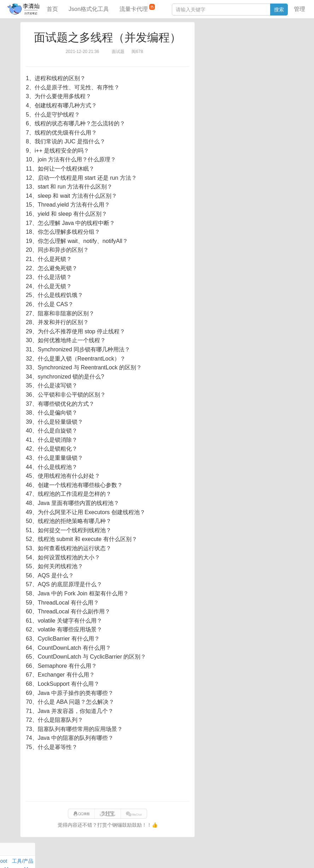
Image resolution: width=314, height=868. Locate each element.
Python (256, 65)
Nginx (284, 57)
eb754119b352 (245, 855)
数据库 (232, 41)
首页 (52, 9)
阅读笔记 (209, 49)
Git (203, 65)
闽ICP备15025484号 (129, 855)
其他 (246, 57)
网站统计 (296, 855)
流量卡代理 (137, 8)
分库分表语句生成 (219, 123)
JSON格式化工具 (218, 101)
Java (205, 41)
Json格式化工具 (89, 9)
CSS (286, 65)
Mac (286, 49)
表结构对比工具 (217, 133)
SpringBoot (255, 41)
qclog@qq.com (181, 855)
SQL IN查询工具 (217, 112)
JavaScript (233, 49)
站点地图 (273, 855)
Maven (272, 49)
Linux (215, 65)
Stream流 (265, 57)
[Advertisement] (107, 777)
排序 (272, 65)
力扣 (217, 41)
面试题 (254, 49)
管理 (300, 9)
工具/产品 (280, 41)
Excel (205, 73)
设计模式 (234, 65)
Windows (210, 57)
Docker (230, 57)
